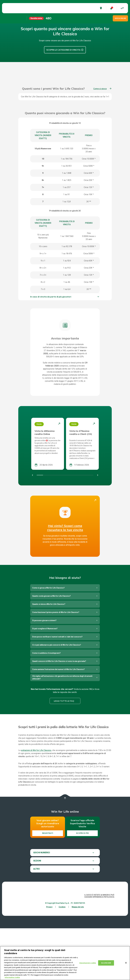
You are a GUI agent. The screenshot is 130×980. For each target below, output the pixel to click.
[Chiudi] (126, 963)
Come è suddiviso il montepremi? (46, 705)
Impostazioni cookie (88, 963)
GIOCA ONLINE (120, 18)
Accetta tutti (106, 963)
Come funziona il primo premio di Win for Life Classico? (56, 664)
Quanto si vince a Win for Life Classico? (49, 656)
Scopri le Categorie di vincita (63, 50)
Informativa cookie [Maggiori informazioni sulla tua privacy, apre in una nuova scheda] (12, 978)
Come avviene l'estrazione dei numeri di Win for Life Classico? (58, 721)
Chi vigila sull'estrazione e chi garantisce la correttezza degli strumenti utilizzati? (62, 729)
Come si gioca (100, 140)
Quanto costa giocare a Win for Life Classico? (51, 648)
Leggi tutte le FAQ (64, 753)
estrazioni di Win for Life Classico (36, 802)
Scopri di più (82, 885)
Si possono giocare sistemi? (44, 672)
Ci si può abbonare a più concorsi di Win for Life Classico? (57, 697)
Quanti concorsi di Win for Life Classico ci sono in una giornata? (59, 713)
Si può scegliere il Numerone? (45, 680)
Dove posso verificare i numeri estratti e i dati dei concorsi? (57, 688)
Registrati (48, 885)
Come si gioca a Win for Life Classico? (48, 640)
